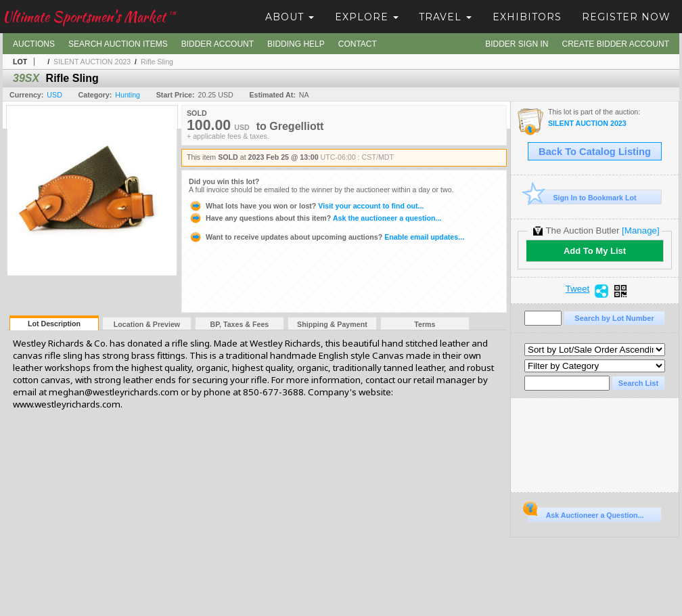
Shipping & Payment (332, 324)
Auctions (34, 44)
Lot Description (54, 324)
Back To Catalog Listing (595, 152)
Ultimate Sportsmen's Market (89, 17)
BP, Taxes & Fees (240, 324)
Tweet (578, 289)
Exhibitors (527, 17)
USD (54, 95)
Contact (358, 44)
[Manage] (640, 230)
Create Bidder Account (616, 44)
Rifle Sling (157, 62)
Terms (425, 324)
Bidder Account (218, 44)
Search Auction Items (118, 44)
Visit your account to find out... (306, 206)
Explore (367, 17)
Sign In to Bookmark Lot (582, 197)
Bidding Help (296, 44)
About (290, 17)
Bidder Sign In (517, 44)
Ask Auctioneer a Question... (586, 513)
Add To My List (595, 251)
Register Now (626, 17)
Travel (445, 17)
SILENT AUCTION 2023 (92, 62)
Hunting (128, 95)
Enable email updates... (326, 237)
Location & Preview (147, 324)
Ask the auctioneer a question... (315, 218)
